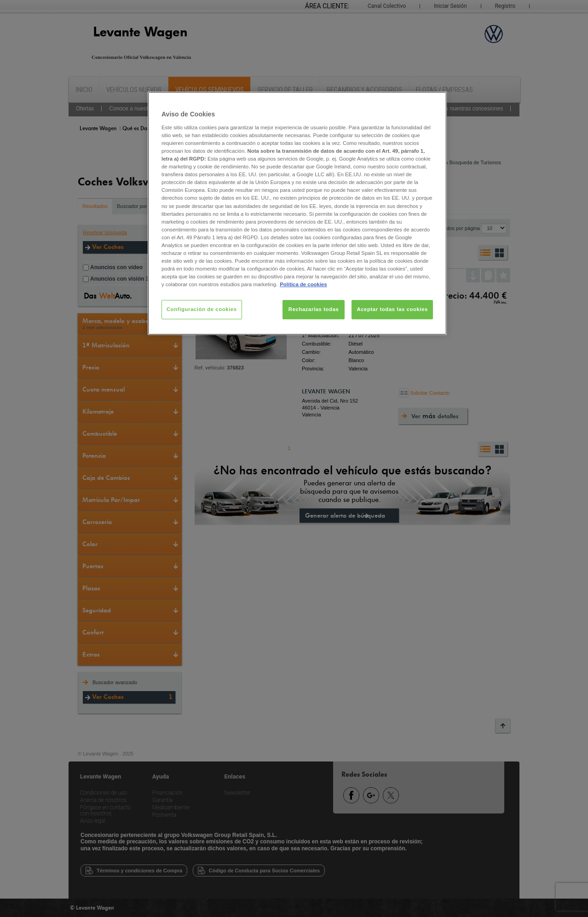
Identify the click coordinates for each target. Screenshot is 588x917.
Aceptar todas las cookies (392, 309)
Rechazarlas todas (314, 309)
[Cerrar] (434, 103)
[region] (297, 213)
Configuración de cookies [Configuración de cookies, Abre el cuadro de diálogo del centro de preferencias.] (202, 309)
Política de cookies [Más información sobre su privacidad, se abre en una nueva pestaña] (303, 284)
